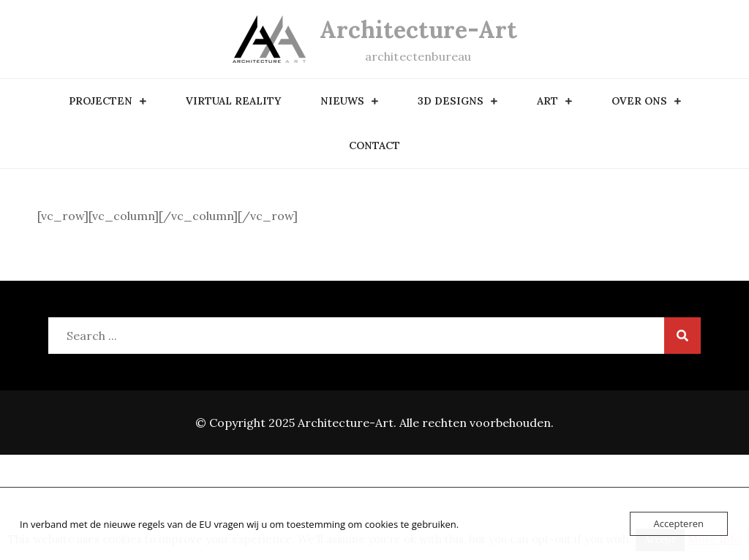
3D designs (451, 101)
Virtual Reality (233, 101)
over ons (639, 101)
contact (374, 145)
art (547, 101)
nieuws (342, 101)
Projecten (101, 101)
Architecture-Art (418, 30)
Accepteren (679, 523)
